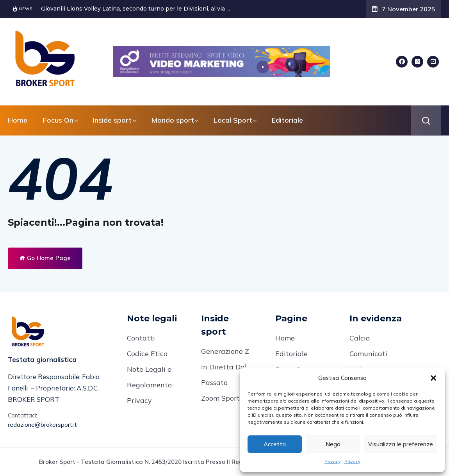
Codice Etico (147, 354)
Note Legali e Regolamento (149, 377)
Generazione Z (225, 351)
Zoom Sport (220, 398)
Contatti (141, 338)
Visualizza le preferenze (401, 444)
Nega (333, 444)
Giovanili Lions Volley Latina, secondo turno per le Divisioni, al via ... (135, 9)
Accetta (275, 444)
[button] (433, 378)
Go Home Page (45, 258)
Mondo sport (173, 120)
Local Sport (233, 120)
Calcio (360, 338)
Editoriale (287, 120)
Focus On (58, 120)
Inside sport (112, 120)
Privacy (332, 461)
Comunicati (368, 354)
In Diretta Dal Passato (224, 375)
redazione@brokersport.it (42, 425)
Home (18, 120)
